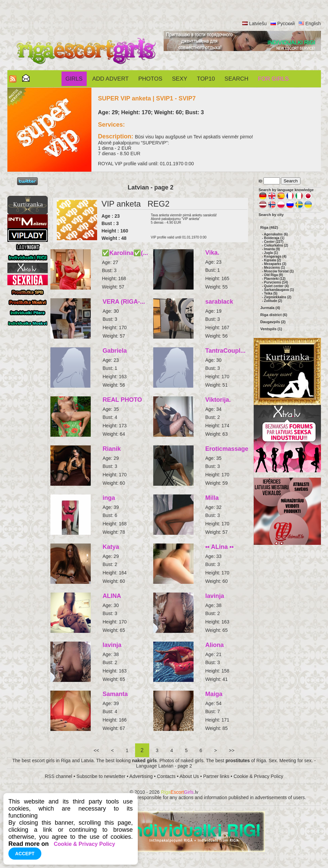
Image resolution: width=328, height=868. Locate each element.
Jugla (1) (271, 253)
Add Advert (110, 79)
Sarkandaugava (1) (279, 290)
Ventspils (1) (271, 329)
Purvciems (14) (276, 282)
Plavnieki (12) (275, 279)
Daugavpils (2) (273, 322)
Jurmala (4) (270, 308)
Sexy (180, 79)
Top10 (206, 79)
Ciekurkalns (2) (276, 245)
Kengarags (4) (275, 256)
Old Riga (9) (274, 275)
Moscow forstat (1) (279, 271)
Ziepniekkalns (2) (278, 297)
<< (96, 750)
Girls (74, 79)
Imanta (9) (272, 249)
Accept (25, 854)
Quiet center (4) (276, 286)
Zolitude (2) (273, 301)
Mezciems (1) (275, 268)
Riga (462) (269, 227)
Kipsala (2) (273, 260)
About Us (189, 776)
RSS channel (58, 776)
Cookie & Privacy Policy (258, 776)
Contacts (166, 776)
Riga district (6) (274, 315)
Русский (286, 24)
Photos (150, 79)
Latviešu (258, 24)
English (313, 24)
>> (232, 750)
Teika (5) (271, 293)
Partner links (216, 776)
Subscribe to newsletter (101, 776)
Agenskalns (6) (276, 234)
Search (236, 79)
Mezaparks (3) (275, 264)
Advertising (141, 776)
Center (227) (274, 242)
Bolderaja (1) (274, 238)
